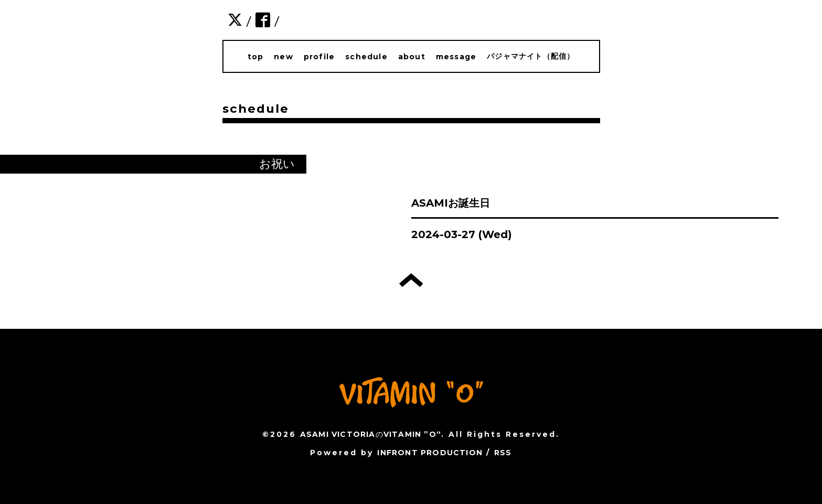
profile (319, 57)
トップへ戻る (411, 280)
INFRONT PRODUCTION (430, 453)
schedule (366, 57)
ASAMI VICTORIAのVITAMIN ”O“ (371, 434)
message (456, 57)
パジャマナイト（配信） (531, 56)
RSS (503, 453)
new (284, 57)
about (412, 57)
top (256, 57)
